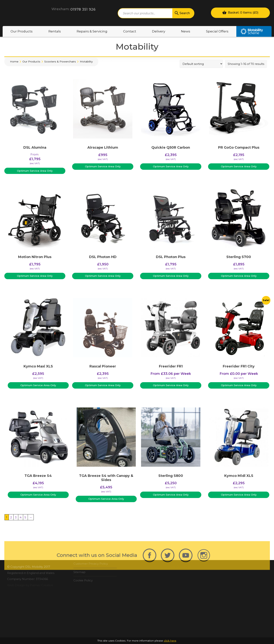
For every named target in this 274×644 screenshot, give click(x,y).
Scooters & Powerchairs (60, 61)
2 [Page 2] (11, 517)
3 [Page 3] (16, 517)
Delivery (159, 31)
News (186, 31)
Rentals (55, 31)
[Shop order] (201, 64)
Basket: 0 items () (240, 12)
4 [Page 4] (21, 517)
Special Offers (217, 31)
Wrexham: (60, 9)
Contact (130, 31)
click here (170, 641)
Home (14, 61)
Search (182, 13)
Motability (254, 31)
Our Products (22, 31)
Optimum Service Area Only (35, 171)
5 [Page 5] (25, 517)
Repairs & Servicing (92, 31)
